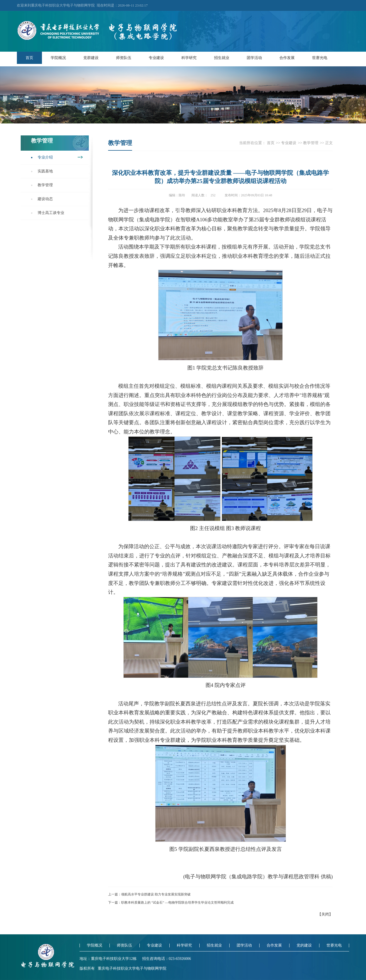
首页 (29, 58)
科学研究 (189, 58)
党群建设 (91, 58)
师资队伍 (124, 58)
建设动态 (45, 199)
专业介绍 (45, 157)
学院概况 (58, 58)
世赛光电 (320, 58)
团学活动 (254, 58)
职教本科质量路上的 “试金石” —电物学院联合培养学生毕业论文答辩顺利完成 (177, 903)
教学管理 (45, 185)
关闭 (325, 914)
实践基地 (45, 171)
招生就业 (222, 58)
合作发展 (287, 58)
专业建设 (156, 58)
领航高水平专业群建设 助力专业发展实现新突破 (156, 894)
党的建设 (304, 945)
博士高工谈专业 (51, 213)
